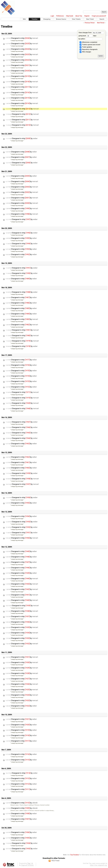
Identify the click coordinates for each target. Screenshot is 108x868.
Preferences (60, 16)
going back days (87, 36)
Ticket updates (86, 47)
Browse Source (61, 19)
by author (90, 39)
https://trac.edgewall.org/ (99, 865)
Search (102, 19)
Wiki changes (85, 52)
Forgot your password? (99, 16)
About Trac (79, 16)
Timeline (35, 19)
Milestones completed (88, 42)
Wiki (24, 19)
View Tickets (76, 19)
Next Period (101, 23)
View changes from (91, 33)
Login (52, 16)
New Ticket (90, 19)
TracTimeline (75, 855)
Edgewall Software (27, 865)
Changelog (47, 19)
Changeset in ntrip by (22, 38)
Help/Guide (70, 16)
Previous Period (90, 23)
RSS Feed (55, 861)
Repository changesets (89, 50)
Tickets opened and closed (90, 45)
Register (87, 16)
